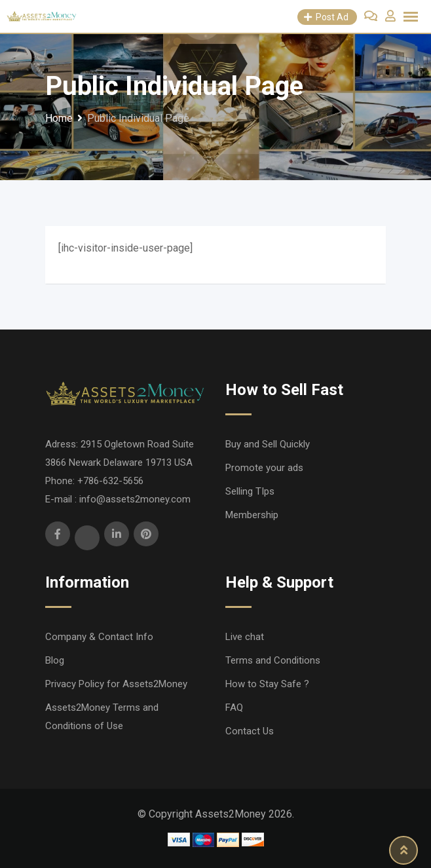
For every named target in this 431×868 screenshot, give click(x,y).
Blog (55, 660)
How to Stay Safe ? (267, 684)
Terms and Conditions (273, 660)
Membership (252, 515)
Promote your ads (264, 468)
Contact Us (250, 731)
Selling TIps (250, 491)
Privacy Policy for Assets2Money (116, 684)
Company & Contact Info (99, 637)
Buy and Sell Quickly (268, 444)
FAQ (234, 708)
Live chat (245, 637)
